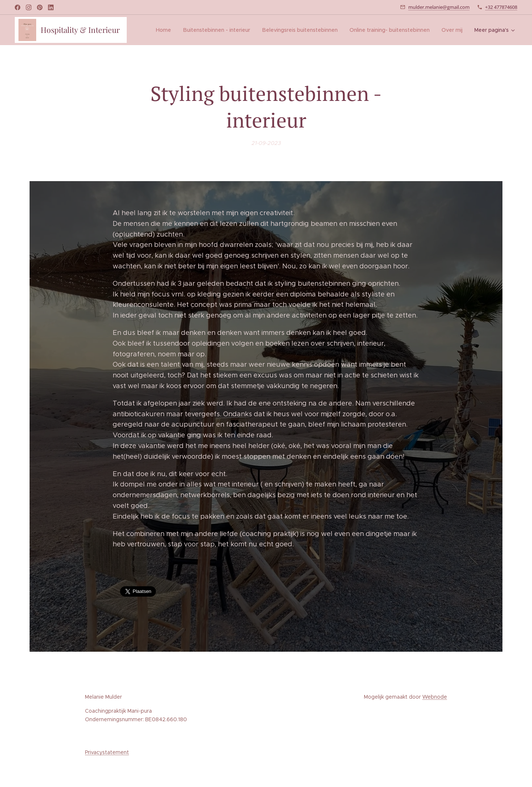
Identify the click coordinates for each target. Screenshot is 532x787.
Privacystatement (107, 752)
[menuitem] (167, 30)
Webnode (435, 697)
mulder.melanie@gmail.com (439, 7)
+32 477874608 (501, 7)
